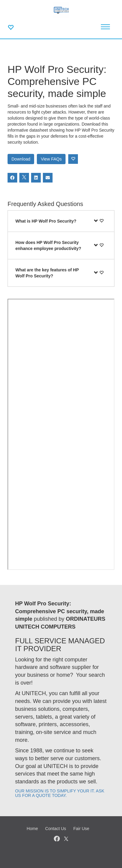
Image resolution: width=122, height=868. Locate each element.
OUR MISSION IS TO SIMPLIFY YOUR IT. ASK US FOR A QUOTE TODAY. (60, 793)
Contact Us (56, 829)
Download (21, 159)
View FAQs (51, 159)
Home (32, 829)
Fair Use (81, 829)
